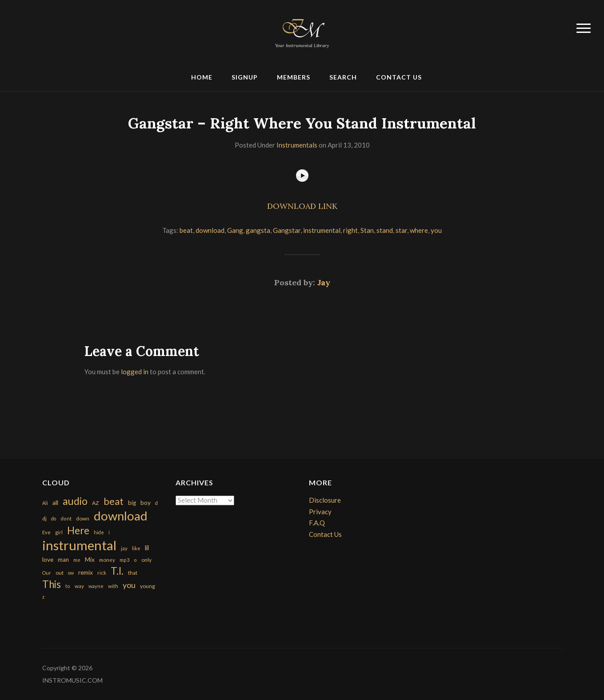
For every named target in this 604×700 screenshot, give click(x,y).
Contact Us (399, 77)
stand (385, 230)
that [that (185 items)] (133, 573)
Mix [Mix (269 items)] (90, 560)
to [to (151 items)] (68, 586)
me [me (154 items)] (77, 560)
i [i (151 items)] (109, 532)
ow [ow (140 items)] (71, 573)
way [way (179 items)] (79, 586)
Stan (367, 230)
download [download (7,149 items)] (121, 516)
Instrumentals (297, 145)
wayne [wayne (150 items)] (96, 586)
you (436, 230)
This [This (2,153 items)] (52, 584)
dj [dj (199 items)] (44, 518)
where (419, 230)
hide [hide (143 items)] (99, 532)
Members (294, 77)
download (210, 230)
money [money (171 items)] (107, 560)
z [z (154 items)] (43, 597)
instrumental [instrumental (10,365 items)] (79, 545)
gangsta (258, 230)
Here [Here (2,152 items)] (78, 530)
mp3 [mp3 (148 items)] (124, 560)
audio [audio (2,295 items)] (75, 501)
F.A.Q (317, 523)
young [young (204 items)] (148, 586)
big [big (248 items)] (132, 503)
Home (202, 77)
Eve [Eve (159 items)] (46, 532)
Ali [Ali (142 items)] (45, 503)
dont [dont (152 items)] (66, 518)
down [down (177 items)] (83, 518)
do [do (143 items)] (54, 518)
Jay (324, 282)
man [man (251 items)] (63, 560)
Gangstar (287, 230)
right (350, 230)
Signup (245, 77)
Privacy (320, 512)
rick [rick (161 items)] (102, 573)
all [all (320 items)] (55, 502)
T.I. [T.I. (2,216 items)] (117, 571)
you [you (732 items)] (129, 585)
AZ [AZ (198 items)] (96, 503)
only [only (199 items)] (146, 560)
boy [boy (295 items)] (146, 502)
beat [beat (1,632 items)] (114, 501)
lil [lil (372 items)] (147, 548)
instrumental (322, 230)
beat (186, 230)
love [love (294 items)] (48, 559)
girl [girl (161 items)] (59, 532)
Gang (235, 230)
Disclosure (325, 500)
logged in (135, 372)
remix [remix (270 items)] (86, 572)
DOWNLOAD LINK (302, 206)
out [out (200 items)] (60, 573)
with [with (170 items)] (113, 586)
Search (343, 77)
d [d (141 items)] (156, 503)
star (401, 230)
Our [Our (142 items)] (47, 573)
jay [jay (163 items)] (124, 548)
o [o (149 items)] (135, 560)
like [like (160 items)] (136, 548)
